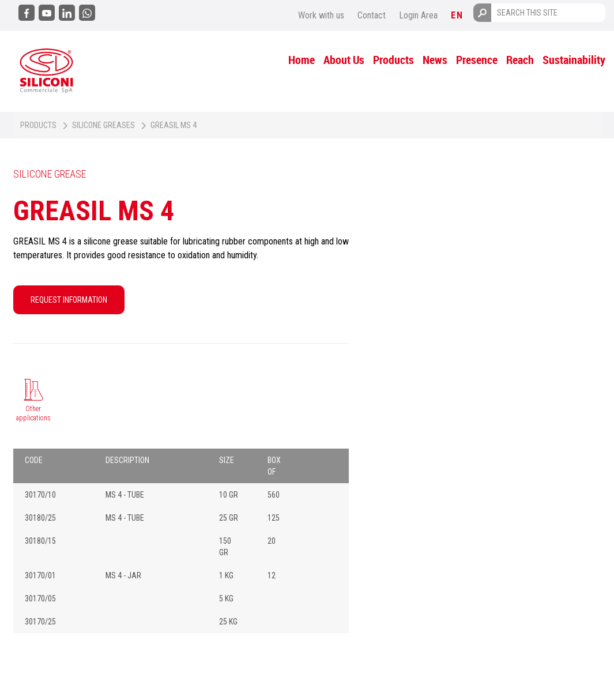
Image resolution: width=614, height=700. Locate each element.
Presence (477, 60)
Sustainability (574, 60)
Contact (372, 15)
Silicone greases (103, 125)
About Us (344, 60)
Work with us (321, 15)
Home (302, 60)
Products (393, 60)
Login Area (418, 15)
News (435, 60)
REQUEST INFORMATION (69, 300)
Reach (520, 60)
